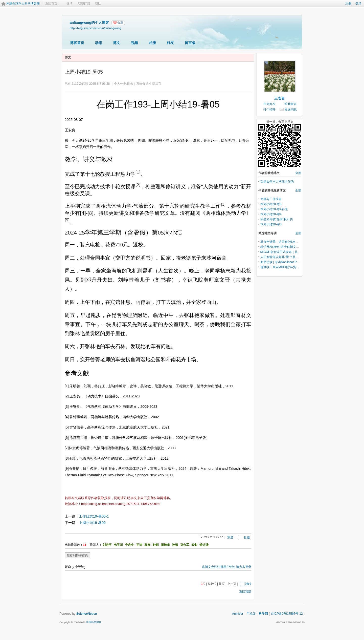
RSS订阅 (84, 4)
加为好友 (269, 104)
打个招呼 (269, 110)
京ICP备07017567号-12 (287, 614)
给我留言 (291, 104)
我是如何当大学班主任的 (277, 182)
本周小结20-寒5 (271, 204)
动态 (99, 43)
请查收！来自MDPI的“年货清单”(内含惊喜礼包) (292, 267)
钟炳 (156, 545)
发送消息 (291, 110)
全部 (298, 173)
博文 (117, 43)
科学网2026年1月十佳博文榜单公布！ (286, 247)
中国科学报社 (94, 622)
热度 (230, 537)
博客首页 (77, 43)
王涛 (139, 545)
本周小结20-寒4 (271, 214)
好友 (170, 43)
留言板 (190, 43)
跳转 (248, 584)
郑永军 (185, 545)
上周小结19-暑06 (92, 523)
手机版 (251, 614)
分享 (120, 23)
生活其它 (155, 84)
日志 (130, 84)
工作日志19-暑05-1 (94, 516)
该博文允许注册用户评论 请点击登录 (227, 567)
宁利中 (130, 545)
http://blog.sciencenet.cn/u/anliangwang (95, 28)
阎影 (194, 545)
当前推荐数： (74, 545)
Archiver (238, 614)
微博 (70, 4)
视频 (134, 43)
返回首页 (51, 4)
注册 (348, 4)
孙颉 (175, 545)
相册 (152, 43)
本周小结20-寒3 (271, 224)
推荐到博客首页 (77, 555)
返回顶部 (245, 592)
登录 (358, 4)
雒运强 (204, 545)
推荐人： (96, 545)
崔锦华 (165, 545)
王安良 (280, 98)
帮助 (98, 4)
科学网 (263, 614)
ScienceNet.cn (87, 614)
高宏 (147, 545)
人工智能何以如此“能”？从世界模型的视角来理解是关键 (298, 257)
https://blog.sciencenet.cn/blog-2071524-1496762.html (121, 504)
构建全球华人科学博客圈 (23, 4)
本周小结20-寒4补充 (274, 209)
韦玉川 (118, 545)
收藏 (247, 538)
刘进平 (107, 545)
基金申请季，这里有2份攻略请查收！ (286, 242)
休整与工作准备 (271, 199)
